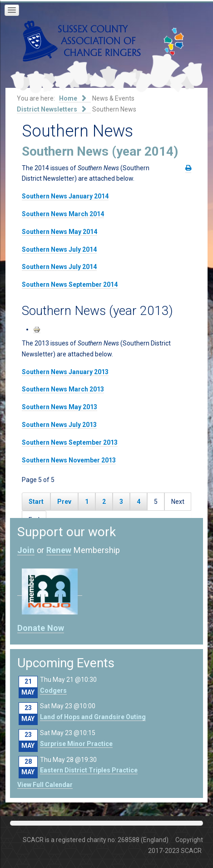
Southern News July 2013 (59, 425)
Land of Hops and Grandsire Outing (93, 717)
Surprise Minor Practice (76, 744)
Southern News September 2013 (70, 442)
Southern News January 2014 (65, 196)
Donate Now (41, 628)
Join (26, 550)
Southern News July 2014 (59, 249)
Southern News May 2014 (59, 232)
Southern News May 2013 (59, 407)
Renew (59, 550)
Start (36, 502)
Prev (64, 502)
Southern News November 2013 (69, 460)
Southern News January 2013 (65, 372)
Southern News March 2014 (63, 214)
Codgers (53, 690)
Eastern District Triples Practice (89, 770)
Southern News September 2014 (70, 284)
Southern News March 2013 (63, 389)
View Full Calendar (45, 785)
